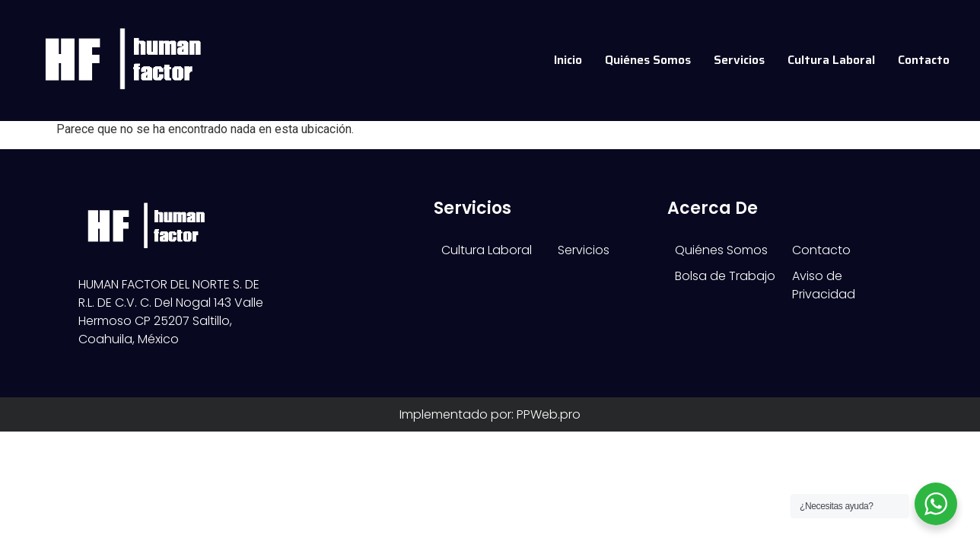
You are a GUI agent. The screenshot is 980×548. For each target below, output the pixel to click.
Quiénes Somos (648, 60)
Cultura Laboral (831, 60)
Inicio (568, 60)
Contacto (924, 60)
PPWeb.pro (549, 469)
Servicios (739, 60)
